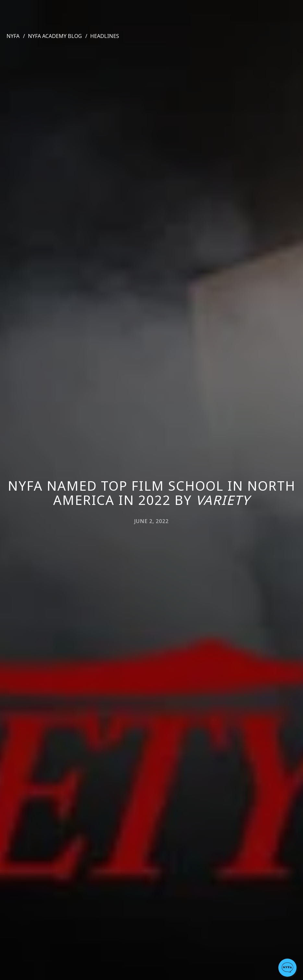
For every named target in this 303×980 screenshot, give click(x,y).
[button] (287, 968)
